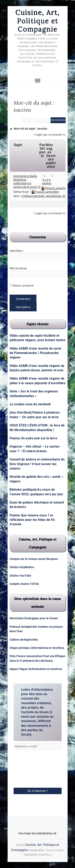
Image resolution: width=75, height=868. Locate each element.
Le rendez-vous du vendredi (30, 404)
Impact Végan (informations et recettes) (36, 669)
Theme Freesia (54, 850)
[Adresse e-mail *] (38, 746)
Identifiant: (16, 251)
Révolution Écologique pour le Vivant (34, 618)
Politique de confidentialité (38, 834)
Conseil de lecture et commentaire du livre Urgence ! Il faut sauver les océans (37, 464)
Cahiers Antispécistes (24, 640)
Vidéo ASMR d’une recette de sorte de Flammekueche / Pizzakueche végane (35, 353)
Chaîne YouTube (20, 576)
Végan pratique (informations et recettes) (37, 648)
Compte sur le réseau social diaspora (34, 559)
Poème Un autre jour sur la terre (33, 438)
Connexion (23, 299)
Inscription (23, 307)
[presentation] (30, 763)
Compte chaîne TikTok (24, 584)
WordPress (45, 855)
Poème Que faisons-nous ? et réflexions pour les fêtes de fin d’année (32, 520)
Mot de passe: (18, 268)
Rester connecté (23, 286)
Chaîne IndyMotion (22, 567)
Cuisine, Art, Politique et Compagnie (37, 21)
